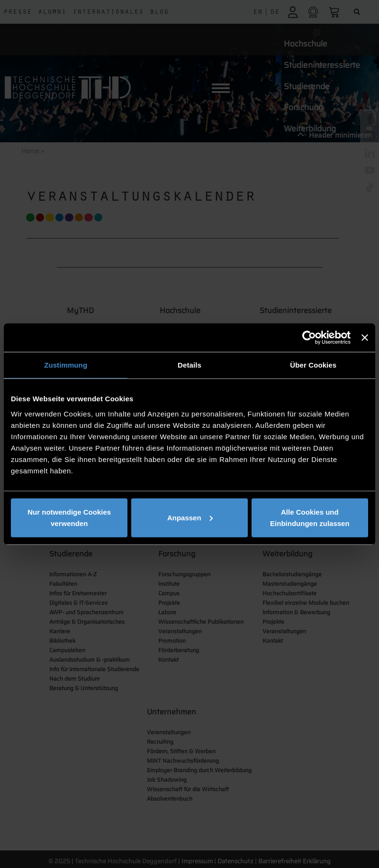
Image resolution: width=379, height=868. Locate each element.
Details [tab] (189, 365)
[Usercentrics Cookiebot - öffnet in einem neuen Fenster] (309, 338)
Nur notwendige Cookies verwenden (69, 517)
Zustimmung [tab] (66, 365)
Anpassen (190, 517)
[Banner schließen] (365, 338)
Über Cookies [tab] (313, 365)
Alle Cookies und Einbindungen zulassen (310, 517)
